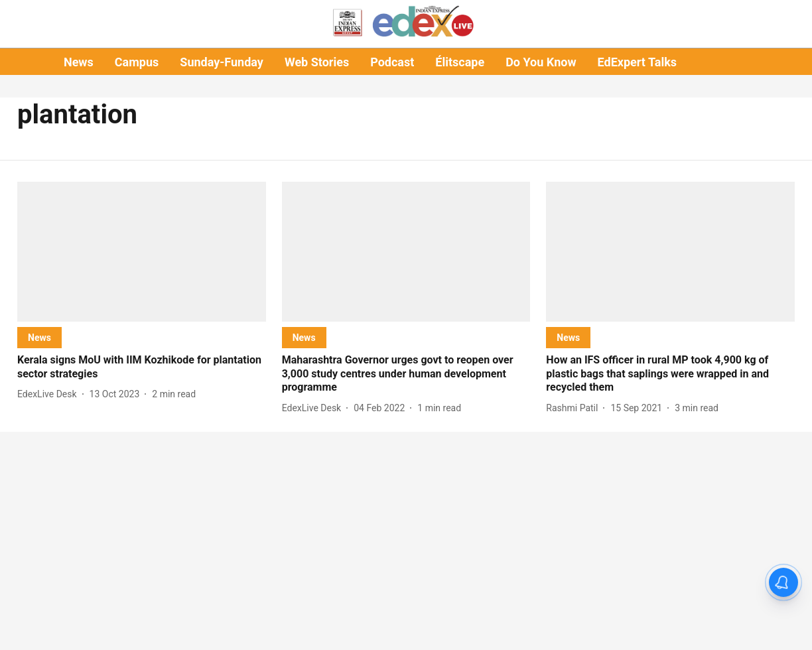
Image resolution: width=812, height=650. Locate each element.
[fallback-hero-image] (142, 252)
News (79, 62)
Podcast (392, 62)
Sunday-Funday (222, 62)
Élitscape (460, 62)
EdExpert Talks (637, 62)
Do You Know (541, 62)
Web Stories (317, 62)
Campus (137, 62)
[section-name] (39, 337)
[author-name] (50, 394)
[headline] (142, 367)
